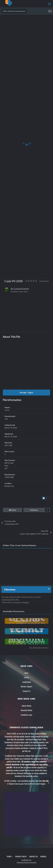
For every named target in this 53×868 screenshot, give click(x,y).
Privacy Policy (21, 856)
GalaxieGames (21, 289)
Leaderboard (26, 682)
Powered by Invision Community (27, 862)
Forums (27, 677)
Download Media (27, 710)
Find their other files (19, 292)
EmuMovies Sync (26, 715)
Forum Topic (27, 393)
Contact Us (26, 691)
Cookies (43, 856)
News (27, 673)
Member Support (26, 686)
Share (12, 510)
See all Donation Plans (39, 648)
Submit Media (27, 706)
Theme (10, 856)
